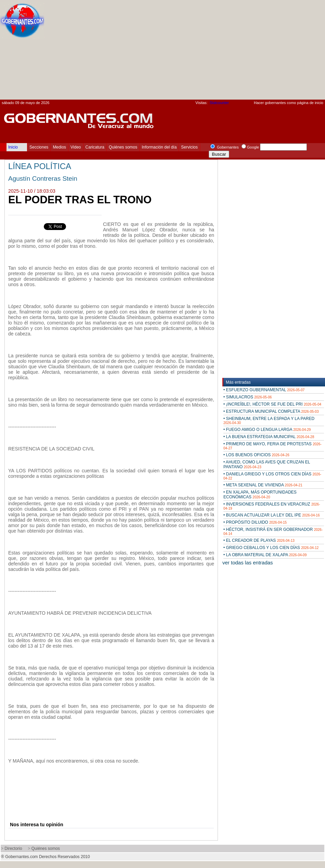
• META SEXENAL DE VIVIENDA (263, 485)
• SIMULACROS (248, 397)
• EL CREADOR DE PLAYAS (259, 540)
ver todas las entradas (248, 563)
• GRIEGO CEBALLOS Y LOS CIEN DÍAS (271, 548)
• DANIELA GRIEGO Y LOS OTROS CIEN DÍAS (272, 476)
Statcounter (219, 103)
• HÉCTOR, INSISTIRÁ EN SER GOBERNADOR (273, 531)
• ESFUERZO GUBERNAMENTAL (264, 390)
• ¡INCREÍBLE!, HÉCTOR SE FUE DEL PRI (272, 404)
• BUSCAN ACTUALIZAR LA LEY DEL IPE (271, 515)
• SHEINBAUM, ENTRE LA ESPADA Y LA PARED (269, 420)
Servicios (189, 147)
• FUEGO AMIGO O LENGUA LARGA (267, 430)
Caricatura (95, 147)
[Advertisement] (232, 52)
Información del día (159, 147)
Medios (59, 147)
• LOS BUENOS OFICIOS (256, 455)
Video (76, 147)
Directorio (13, 848)
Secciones (39, 147)
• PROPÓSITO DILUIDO (255, 522)
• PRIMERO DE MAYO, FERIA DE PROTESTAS (272, 446)
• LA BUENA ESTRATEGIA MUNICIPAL (269, 437)
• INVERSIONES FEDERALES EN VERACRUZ (272, 506)
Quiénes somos (123, 147)
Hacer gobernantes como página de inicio (289, 103)
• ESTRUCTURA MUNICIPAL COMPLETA (271, 411)
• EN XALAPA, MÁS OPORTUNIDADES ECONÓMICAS (260, 495)
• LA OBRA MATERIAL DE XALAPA (265, 555)
